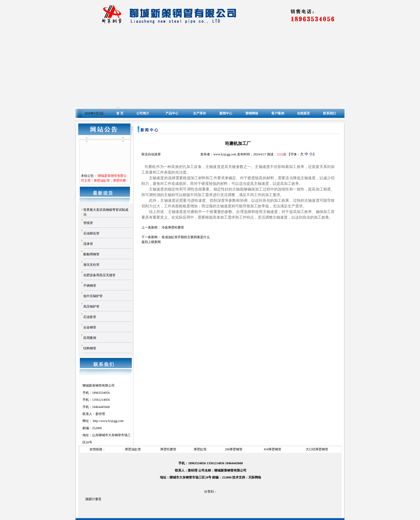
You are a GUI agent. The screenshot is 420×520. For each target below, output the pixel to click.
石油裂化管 (91, 233)
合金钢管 (90, 327)
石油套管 (90, 317)
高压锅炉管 (91, 306)
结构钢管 (90, 348)
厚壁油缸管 (133, 449)
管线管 (88, 223)
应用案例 (90, 338)
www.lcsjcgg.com (112, 421)
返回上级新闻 (151, 242)
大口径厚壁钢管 (317, 449)
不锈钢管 (90, 286)
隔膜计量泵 (93, 499)
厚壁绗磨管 (168, 449)
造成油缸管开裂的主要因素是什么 (186, 237)
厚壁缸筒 (200, 449)
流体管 (88, 244)
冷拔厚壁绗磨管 (173, 227)
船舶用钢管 (91, 254)
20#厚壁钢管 (234, 449)
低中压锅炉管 (93, 296)
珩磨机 (193, 212)
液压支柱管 (91, 265)
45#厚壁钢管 (272, 449)
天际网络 (255, 477)
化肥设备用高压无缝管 (99, 275)
